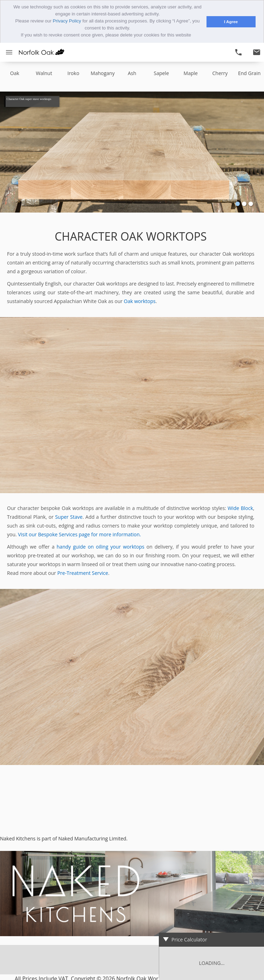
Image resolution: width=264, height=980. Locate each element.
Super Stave (69, 516)
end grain (249, 73)
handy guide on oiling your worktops (101, 546)
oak (15, 73)
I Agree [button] (231, 22)
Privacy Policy (67, 21)
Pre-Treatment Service (83, 573)
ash (132, 73)
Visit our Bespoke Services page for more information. (79, 534)
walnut (44, 73)
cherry (220, 73)
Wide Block (240, 508)
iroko (73, 73)
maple (191, 73)
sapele (161, 73)
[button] (193, 36)
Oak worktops (140, 301)
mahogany (103, 73)
